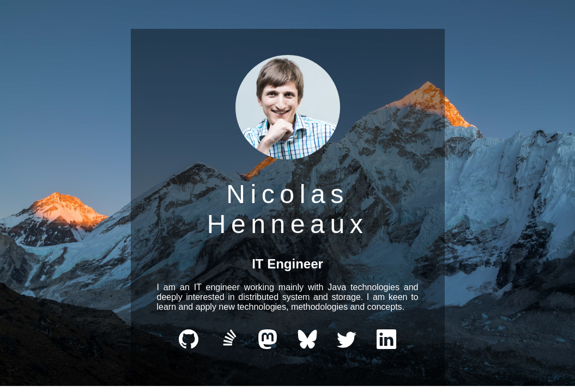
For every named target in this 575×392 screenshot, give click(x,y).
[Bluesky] (307, 346)
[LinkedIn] (386, 346)
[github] (189, 346)
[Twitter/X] (347, 346)
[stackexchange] (228, 346)
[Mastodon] (268, 346)
